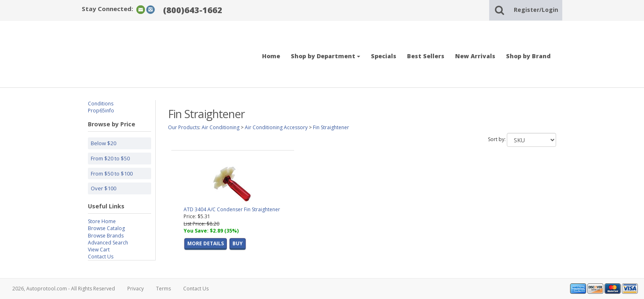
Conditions (101, 104)
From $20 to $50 (110, 158)
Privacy (136, 289)
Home (271, 56)
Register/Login (536, 10)
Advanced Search (108, 243)
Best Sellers (426, 56)
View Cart (99, 250)
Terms (163, 289)
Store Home (102, 221)
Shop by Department (325, 56)
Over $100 (103, 188)
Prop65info (101, 111)
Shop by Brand (528, 56)
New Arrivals (475, 56)
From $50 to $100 (112, 173)
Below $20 (103, 143)
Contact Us (101, 257)
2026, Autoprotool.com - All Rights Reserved (64, 289)
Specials (384, 56)
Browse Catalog (106, 228)
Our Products (184, 127)
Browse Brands (106, 236)
